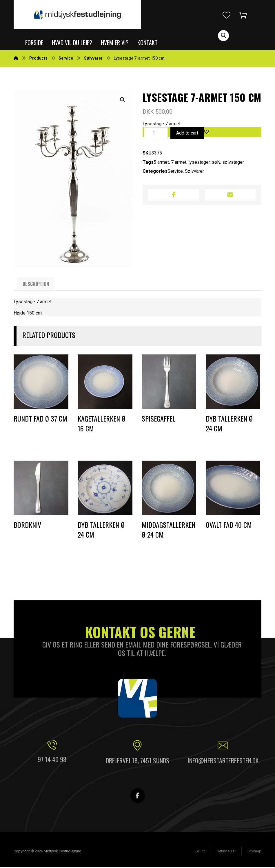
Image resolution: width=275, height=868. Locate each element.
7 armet (179, 163)
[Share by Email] (230, 196)
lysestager (199, 163)
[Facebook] (138, 797)
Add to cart (187, 134)
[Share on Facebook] (174, 196)
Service (175, 172)
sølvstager (233, 163)
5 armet (161, 163)
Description (36, 285)
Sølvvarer (194, 172)
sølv (216, 163)
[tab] (36, 285)
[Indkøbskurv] (247, 15)
